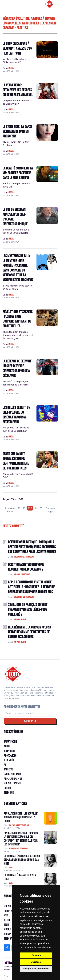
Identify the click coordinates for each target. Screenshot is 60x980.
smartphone (26, 575)
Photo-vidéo (10, 756)
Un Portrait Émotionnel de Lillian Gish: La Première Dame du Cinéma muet (22, 860)
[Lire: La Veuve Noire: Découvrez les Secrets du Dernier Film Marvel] (47, 91)
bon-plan (17, 575)
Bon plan (9, 911)
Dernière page (50, 510)
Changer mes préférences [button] (36, 969)
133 (30, 508)
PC (5, 765)
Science (8, 906)
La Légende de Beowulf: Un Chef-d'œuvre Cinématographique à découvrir (17, 368)
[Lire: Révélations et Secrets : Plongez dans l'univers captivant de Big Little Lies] (47, 318)
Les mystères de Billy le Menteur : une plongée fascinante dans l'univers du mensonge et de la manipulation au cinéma (18, 268)
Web (6, 915)
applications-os (19, 557)
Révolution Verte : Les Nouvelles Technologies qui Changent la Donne (21, 817)
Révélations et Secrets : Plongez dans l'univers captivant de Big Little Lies (18, 319)
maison (24, 620)
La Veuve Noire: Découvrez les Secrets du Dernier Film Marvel (18, 90)
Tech (6, 925)
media (11, 68)
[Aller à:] (50, 818)
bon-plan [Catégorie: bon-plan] (12, 825)
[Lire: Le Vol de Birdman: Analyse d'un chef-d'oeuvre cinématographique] (47, 215)
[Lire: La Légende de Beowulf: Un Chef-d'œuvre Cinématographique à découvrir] (47, 367)
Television (9, 751)
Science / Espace (12, 783)
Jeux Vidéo (9, 760)
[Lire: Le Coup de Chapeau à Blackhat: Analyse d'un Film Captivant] (47, 49)
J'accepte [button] (36, 955)
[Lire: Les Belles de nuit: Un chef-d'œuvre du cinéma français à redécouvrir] (47, 413)
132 (25, 508)
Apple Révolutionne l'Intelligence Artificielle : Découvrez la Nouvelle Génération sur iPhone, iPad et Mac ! (31, 587)
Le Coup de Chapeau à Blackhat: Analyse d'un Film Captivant (17, 49)
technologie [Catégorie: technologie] (25, 825)
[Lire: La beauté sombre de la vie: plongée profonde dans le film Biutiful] (47, 174)
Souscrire (30, 721)
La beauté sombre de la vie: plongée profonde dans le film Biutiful (18, 173)
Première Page (10, 510)
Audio (7, 746)
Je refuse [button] (36, 962)
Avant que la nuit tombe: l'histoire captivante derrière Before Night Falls (16, 461)
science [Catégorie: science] (18, 825)
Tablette (8, 769)
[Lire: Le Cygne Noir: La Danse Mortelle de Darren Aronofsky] (47, 133)
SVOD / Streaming (13, 774)
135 (41, 508)
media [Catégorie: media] (11, 868)
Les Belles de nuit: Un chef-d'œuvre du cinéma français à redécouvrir (16, 415)
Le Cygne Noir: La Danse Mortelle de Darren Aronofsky (17, 132)
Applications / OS (13, 779)
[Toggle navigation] (4, 4)
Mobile (7, 929)
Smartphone (10, 742)
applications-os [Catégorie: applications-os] (14, 849)
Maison (8, 934)
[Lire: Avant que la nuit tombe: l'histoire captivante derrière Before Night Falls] (47, 460)
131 (20, 508)
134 (35, 508)
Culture (8, 788)
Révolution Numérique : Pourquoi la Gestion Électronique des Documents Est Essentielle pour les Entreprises (32, 547)
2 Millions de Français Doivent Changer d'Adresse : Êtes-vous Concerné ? (28, 610)
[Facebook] (7, 948)
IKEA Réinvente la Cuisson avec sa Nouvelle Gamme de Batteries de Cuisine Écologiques (30, 632)
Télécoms (9, 793)
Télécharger (10, 939)
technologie (30, 557)
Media (7, 920)
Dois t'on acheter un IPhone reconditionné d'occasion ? (26, 567)
